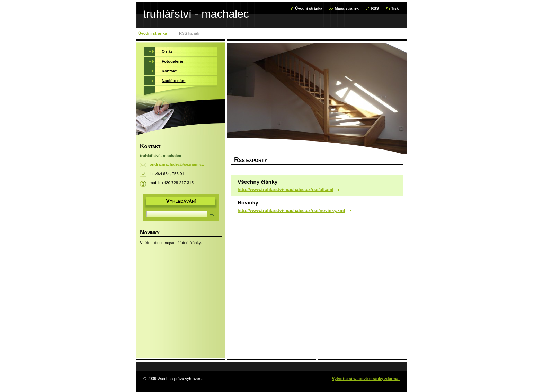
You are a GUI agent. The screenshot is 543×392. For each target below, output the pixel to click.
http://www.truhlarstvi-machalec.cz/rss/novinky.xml (291, 211)
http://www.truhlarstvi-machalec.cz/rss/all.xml (286, 189)
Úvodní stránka (309, 8)
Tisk (395, 8)
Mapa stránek (347, 8)
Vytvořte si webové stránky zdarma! (366, 379)
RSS (375, 8)
